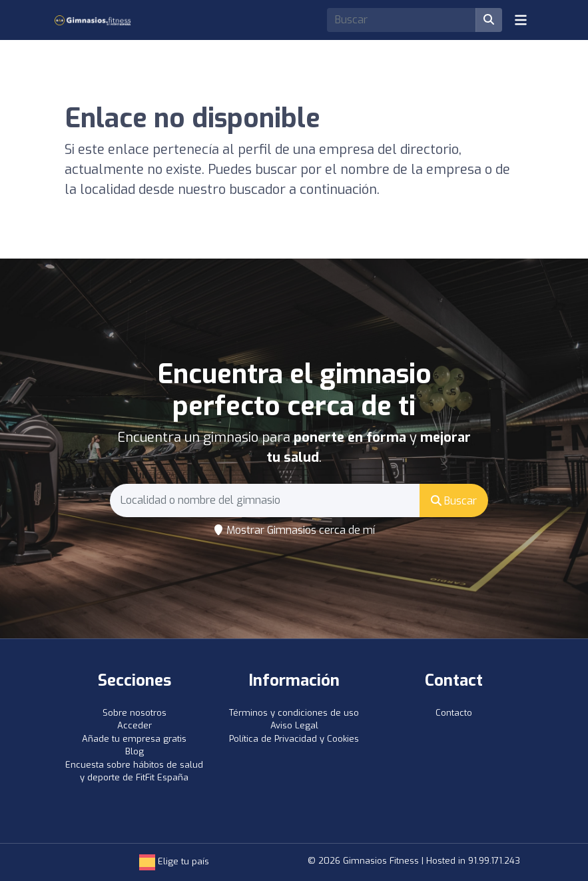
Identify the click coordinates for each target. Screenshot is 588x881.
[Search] (402, 20)
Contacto (454, 713)
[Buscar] (489, 20)
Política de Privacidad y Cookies (294, 739)
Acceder (135, 725)
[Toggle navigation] (521, 20)
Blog (135, 751)
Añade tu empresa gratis (134, 739)
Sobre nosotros (135, 713)
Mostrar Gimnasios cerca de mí (294, 530)
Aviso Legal (294, 725)
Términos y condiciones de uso (294, 713)
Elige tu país (174, 861)
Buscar (454, 501)
